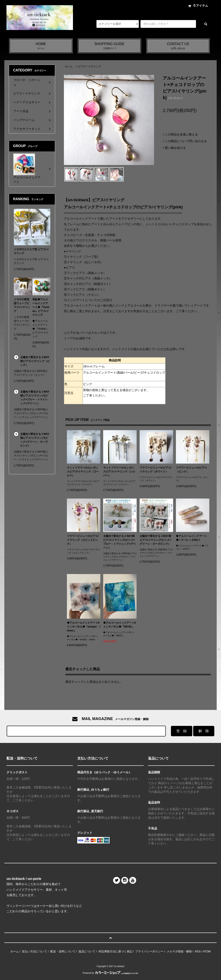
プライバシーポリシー (149, 951)
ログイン (173, 6)
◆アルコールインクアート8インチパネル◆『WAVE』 (119, 625)
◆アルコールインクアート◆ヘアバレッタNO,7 (191, 538)
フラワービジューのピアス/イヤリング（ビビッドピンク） (83, 540)
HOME (41, 46)
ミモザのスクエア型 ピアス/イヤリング (31, 251)
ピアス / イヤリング (89, 66)
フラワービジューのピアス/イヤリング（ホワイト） (155, 470)
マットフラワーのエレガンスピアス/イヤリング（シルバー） (119, 472)
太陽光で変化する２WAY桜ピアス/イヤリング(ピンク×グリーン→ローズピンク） (155, 540)
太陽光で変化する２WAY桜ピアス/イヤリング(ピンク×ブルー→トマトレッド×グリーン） (119, 542)
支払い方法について (34, 951)
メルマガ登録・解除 (125, 6)
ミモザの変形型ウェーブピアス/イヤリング (22, 305)
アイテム (197, 6)
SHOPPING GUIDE (110, 46)
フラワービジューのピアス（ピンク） (191, 470)
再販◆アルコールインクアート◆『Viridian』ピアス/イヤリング (41, 307)
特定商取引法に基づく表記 (115, 951)
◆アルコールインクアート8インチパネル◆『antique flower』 (84, 627)
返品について (87, 951)
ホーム (69, 66)
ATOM (207, 951)
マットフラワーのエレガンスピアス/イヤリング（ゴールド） (83, 472)
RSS (198, 951)
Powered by (110, 973)
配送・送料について (63, 951)
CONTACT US (178, 46)
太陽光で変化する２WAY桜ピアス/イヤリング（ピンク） (35, 361)
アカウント (153, 6)
